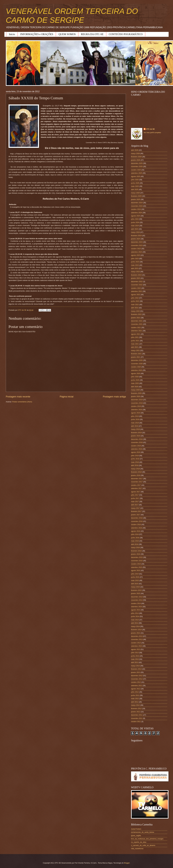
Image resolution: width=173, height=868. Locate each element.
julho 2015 (135, 574)
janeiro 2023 (136, 278)
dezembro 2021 (137, 321)
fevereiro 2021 (136, 354)
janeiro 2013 (136, 672)
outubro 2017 (136, 485)
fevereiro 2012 (136, 708)
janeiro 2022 (136, 318)
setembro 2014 (137, 607)
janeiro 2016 (136, 554)
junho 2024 (135, 222)
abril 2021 (135, 347)
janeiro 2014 (136, 633)
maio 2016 (135, 541)
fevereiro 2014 (136, 630)
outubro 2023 (136, 249)
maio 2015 (135, 580)
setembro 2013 (137, 646)
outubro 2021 (136, 327)
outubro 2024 (136, 209)
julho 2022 (135, 298)
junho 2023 (135, 262)
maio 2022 (135, 305)
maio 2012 (135, 699)
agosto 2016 (136, 531)
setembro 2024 (137, 213)
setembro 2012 (137, 686)
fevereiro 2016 (136, 551)
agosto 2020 (136, 373)
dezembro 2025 (137, 163)
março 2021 (135, 350)
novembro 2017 (137, 482)
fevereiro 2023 (136, 275)
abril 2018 (135, 465)
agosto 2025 (136, 176)
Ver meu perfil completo (152, 133)
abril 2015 (135, 584)
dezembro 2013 (137, 636)
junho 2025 (135, 183)
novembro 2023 (137, 245)
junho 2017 (135, 498)
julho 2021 (135, 337)
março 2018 (135, 469)
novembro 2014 (137, 600)
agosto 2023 (136, 255)
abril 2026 (135, 150)
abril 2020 (135, 387)
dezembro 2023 (137, 242)
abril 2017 (135, 505)
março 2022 (135, 311)
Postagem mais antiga (114, 397)
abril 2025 (135, 189)
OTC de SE (150, 129)
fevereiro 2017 (136, 511)
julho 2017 (135, 495)
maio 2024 (135, 226)
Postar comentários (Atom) (22, 402)
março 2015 (135, 587)
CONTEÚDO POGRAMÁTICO (126, 34)
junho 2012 (135, 695)
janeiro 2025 (136, 199)
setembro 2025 (137, 173)
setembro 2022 (137, 291)
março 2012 (135, 705)
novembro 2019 (137, 403)
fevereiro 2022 (136, 314)
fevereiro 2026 (136, 157)
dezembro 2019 (137, 400)
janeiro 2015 (136, 593)
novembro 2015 (137, 561)
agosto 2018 (136, 452)
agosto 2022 (136, 295)
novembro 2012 (137, 679)
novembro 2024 (137, 206)
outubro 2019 (136, 406)
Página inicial (66, 397)
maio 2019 (135, 423)
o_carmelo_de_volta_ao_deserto (143, 845)
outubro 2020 (136, 367)
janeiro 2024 (136, 239)
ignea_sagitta (136, 836)
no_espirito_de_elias (139, 842)
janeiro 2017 (136, 515)
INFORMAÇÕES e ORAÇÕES (37, 34)
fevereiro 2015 (136, 590)
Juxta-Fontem (136, 829)
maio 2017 (135, 502)
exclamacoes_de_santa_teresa (143, 832)
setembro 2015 (137, 567)
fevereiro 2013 (136, 669)
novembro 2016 (137, 521)
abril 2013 (135, 662)
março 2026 (135, 153)
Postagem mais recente (18, 397)
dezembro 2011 (137, 715)
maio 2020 (135, 383)
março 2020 (135, 390)
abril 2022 (135, 308)
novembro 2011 (137, 718)
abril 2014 (135, 623)
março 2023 (135, 272)
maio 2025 (135, 186)
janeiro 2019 (136, 436)
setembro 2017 (137, 488)
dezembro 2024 (137, 203)
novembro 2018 (137, 442)
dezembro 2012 (137, 676)
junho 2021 (135, 341)
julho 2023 (135, 259)
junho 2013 (135, 656)
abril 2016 (135, 544)
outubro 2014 (136, 603)
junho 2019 (135, 419)
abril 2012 (135, 702)
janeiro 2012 (136, 712)
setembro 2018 (137, 449)
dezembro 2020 (137, 360)
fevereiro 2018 (136, 472)
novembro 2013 (137, 639)
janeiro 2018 (136, 475)
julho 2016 (135, 534)
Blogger (127, 863)
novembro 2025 (137, 166)
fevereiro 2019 (136, 433)
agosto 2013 (136, 649)
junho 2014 (135, 616)
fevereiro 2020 (136, 393)
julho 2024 (135, 219)
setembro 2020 (137, 370)
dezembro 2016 (137, 518)
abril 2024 (135, 229)
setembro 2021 (137, 331)
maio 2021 (135, 344)
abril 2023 (135, 268)
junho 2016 (135, 538)
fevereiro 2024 (136, 236)
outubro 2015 (136, 564)
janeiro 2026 (136, 160)
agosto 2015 (136, 570)
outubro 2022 (136, 288)
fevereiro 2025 (136, 196)
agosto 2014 (136, 610)
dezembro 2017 (137, 479)
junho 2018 (135, 459)
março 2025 (135, 193)
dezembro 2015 (137, 557)
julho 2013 (135, 653)
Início (12, 34)
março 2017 (135, 508)
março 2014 (135, 626)
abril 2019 (135, 426)
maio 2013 (135, 659)
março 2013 (135, 666)
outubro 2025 (136, 170)
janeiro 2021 (136, 357)
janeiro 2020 (136, 396)
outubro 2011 (136, 722)
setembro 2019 (137, 410)
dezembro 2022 (137, 282)
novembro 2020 (137, 364)
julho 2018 (135, 456)
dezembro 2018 (137, 439)
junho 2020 (135, 380)
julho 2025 (135, 180)
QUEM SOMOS (67, 34)
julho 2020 (135, 377)
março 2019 (135, 429)
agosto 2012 (136, 689)
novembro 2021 (137, 324)
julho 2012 (135, 692)
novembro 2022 (137, 285)
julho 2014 (135, 613)
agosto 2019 (136, 413)
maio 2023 (135, 265)
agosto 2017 (136, 492)
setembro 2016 (137, 528)
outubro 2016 (136, 525)
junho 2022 (135, 301)
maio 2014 (135, 620)
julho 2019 (135, 416)
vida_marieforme (137, 849)
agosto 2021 (136, 334)
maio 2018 (135, 462)
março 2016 (135, 547)
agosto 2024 (136, 216)
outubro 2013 (136, 643)
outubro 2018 (136, 446)
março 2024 (135, 232)
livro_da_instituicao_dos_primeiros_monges (147, 839)
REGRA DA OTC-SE (92, 34)
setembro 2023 (137, 252)
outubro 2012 (136, 682)
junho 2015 (135, 577)
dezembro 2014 (137, 597)
